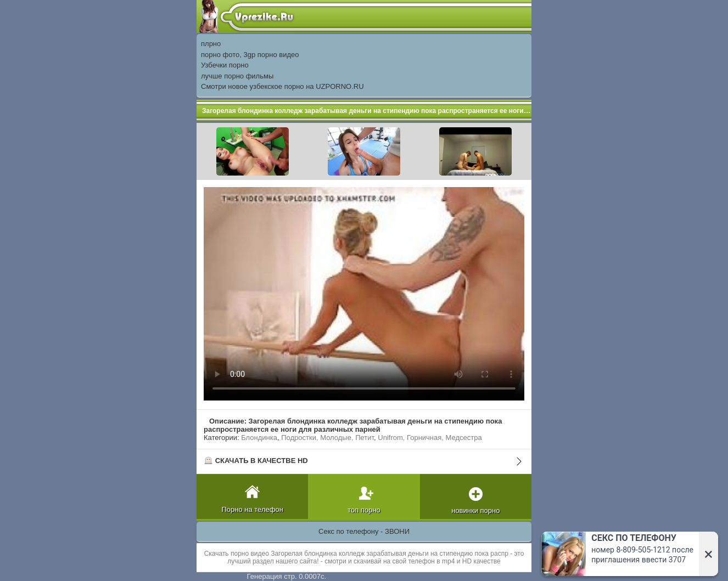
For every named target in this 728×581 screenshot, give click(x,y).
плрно (211, 44)
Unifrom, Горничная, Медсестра (430, 438)
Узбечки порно (225, 65)
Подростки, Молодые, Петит (327, 438)
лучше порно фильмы (237, 76)
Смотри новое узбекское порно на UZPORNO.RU (282, 86)
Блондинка (259, 438)
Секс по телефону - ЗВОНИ (364, 531)
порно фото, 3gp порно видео (250, 55)
